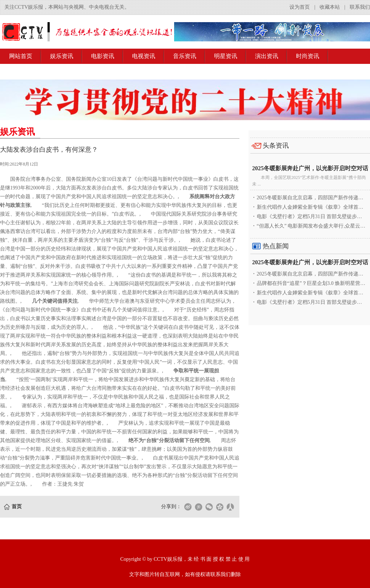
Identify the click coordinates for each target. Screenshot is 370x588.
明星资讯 (226, 56)
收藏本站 (330, 7)
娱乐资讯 (62, 56)
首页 (17, 507)
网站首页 (21, 56)
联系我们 (360, 7)
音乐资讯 (185, 56)
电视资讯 (144, 56)
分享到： (171, 507)
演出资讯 (267, 56)
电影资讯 (103, 56)
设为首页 (300, 7)
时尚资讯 (308, 56)
